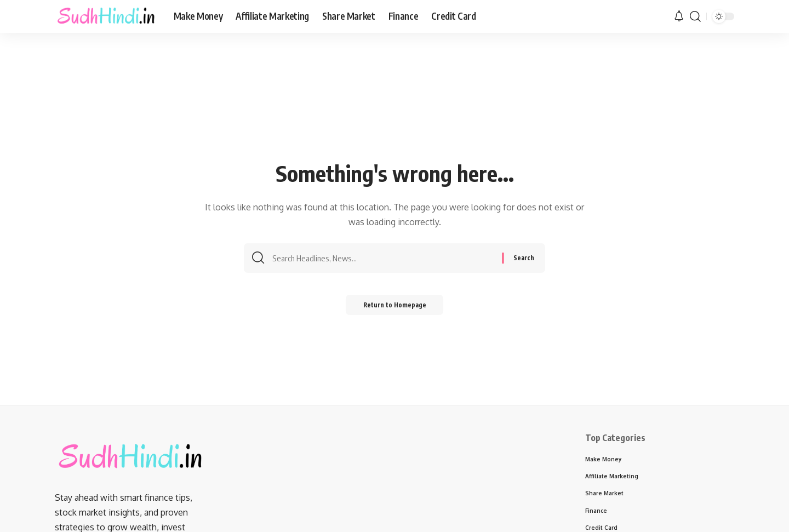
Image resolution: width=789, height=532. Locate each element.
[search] (695, 16)
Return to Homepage (395, 308)
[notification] (679, 16)
